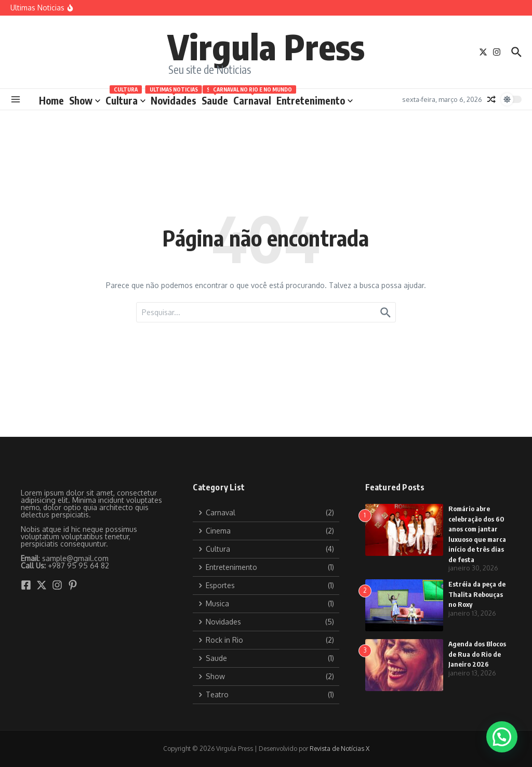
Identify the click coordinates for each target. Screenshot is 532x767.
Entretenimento (315, 100)
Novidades (174, 99)
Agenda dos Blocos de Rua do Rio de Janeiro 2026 (477, 654)
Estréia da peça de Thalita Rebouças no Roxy (477, 594)
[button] (502, 737)
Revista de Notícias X (340, 749)
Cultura (125, 99)
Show (85, 100)
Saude (215, 99)
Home (51, 100)
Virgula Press (266, 46)
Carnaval (252, 99)
